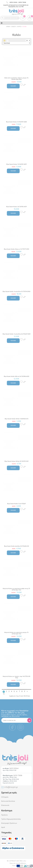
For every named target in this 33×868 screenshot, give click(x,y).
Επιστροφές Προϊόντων (9, 823)
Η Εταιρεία (5, 797)
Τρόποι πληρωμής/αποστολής (11, 819)
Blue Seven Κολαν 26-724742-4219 (16, 207)
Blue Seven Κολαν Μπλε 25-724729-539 (17, 461)
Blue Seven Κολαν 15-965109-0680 (16, 122)
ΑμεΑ (3, 827)
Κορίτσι (19, 27)
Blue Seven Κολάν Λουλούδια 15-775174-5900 (16, 292)
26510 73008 (22, 2)
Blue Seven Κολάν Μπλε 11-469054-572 (17, 419)
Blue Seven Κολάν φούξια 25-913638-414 (17, 546)
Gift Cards (4, 837)
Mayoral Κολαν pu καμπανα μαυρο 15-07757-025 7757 (17, 633)
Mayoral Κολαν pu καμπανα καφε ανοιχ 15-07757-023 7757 (16, 589)
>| (4, 694)
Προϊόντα (4, 815)
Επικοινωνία (5, 805)
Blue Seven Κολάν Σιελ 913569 (16, 504)
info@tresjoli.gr (10, 787)
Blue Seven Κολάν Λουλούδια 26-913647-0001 (17, 334)
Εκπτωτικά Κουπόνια (8, 801)
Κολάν (24, 27)
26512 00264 (13, 2)
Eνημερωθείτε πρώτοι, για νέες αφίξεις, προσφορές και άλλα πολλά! (14, 715)
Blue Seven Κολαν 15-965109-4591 (17, 164)
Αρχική (8, 27)
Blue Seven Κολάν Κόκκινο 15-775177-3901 (16, 249)
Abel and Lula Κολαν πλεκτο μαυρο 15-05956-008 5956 (16, 79)
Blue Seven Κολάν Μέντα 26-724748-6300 (17, 376)
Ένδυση (14, 27)
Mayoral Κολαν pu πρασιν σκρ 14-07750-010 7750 (16, 677)
